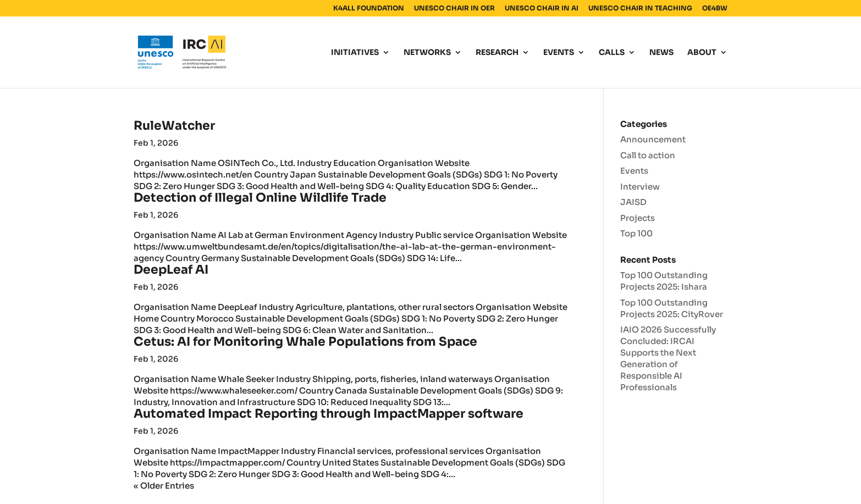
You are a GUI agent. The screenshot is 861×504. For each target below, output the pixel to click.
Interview (640, 187)
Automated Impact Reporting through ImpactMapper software (329, 414)
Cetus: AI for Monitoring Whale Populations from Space (305, 342)
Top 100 (636, 233)
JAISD (633, 202)
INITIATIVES (355, 53)
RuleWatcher (174, 126)
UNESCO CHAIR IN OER (454, 9)
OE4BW (715, 9)
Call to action (648, 155)
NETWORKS (427, 53)
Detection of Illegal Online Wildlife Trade (260, 198)
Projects (638, 218)
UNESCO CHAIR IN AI (542, 9)
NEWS (661, 53)
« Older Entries (164, 486)
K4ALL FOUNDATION (369, 9)
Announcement (653, 139)
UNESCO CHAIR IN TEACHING (640, 9)
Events (634, 171)
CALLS (612, 53)
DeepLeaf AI (171, 270)
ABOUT (702, 53)
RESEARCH (497, 53)
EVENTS (559, 53)
